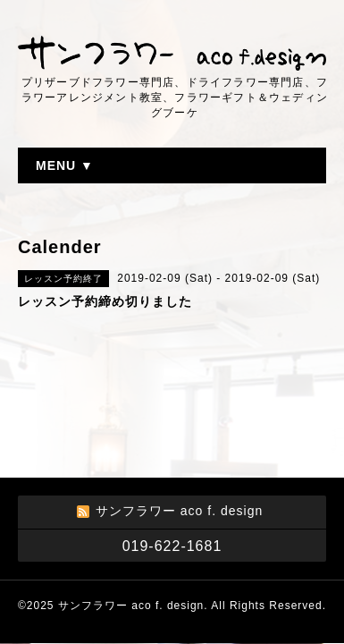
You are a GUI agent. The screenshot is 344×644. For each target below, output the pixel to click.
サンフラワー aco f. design (131, 606)
